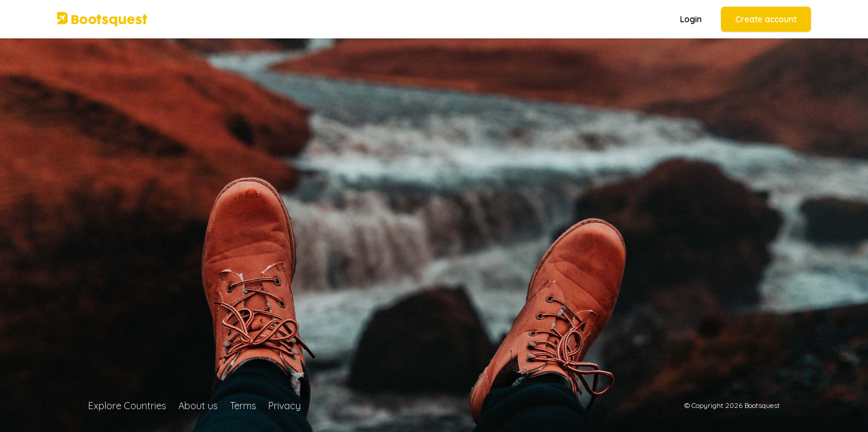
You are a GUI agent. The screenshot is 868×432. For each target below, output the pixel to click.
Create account (766, 19)
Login (691, 19)
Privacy (285, 406)
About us (198, 406)
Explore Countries (127, 406)
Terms (243, 406)
